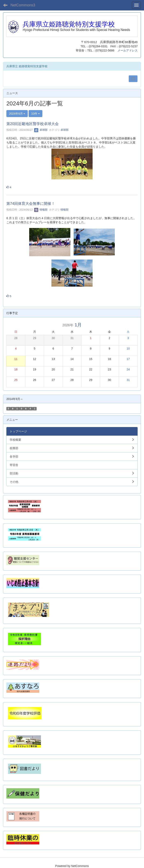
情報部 (41, 210)
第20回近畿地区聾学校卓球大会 (33, 124)
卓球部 (41, 130)
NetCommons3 (23, 5)
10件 (35, 114)
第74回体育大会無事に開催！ (31, 204)
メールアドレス (128, 50)
